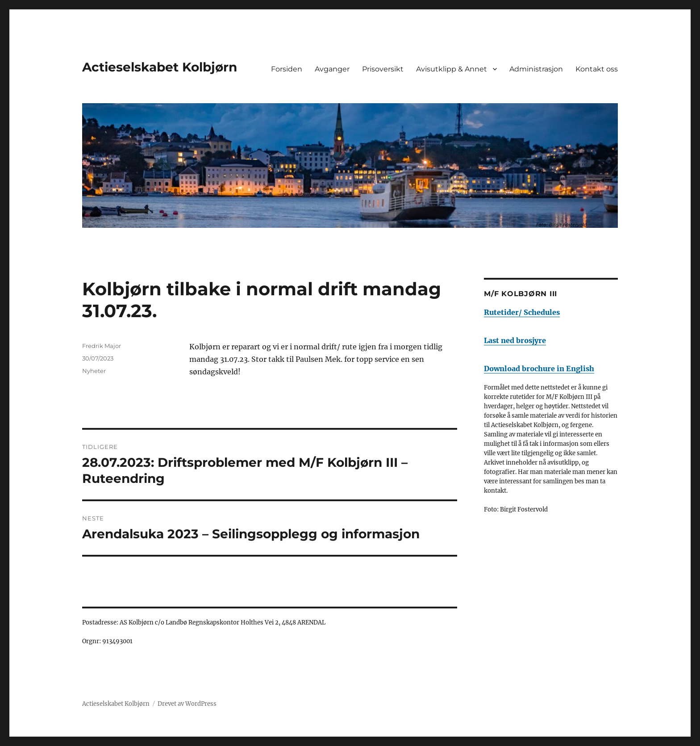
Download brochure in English (539, 369)
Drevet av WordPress (187, 704)
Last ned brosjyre (515, 340)
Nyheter (94, 371)
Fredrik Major (102, 346)
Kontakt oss (597, 69)
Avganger (332, 69)
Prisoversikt (383, 69)
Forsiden (287, 69)
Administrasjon (536, 69)
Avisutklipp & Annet (452, 69)
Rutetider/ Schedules (522, 312)
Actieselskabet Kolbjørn (160, 67)
